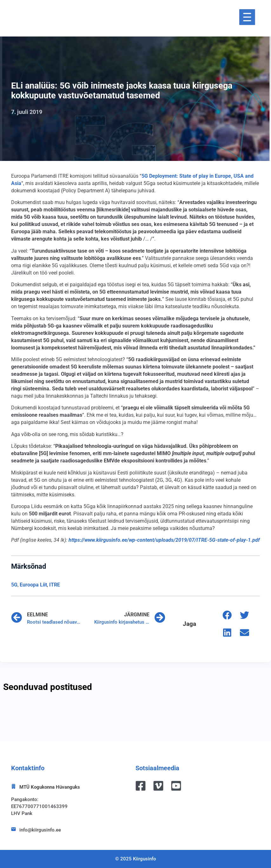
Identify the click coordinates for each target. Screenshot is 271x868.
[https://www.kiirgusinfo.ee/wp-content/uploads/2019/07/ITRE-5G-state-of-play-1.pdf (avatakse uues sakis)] (164, 540)
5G (14, 585)
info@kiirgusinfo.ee (40, 830)
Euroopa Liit (33, 585)
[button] (227, 615)
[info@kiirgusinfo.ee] (13, 829)
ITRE (55, 585)
